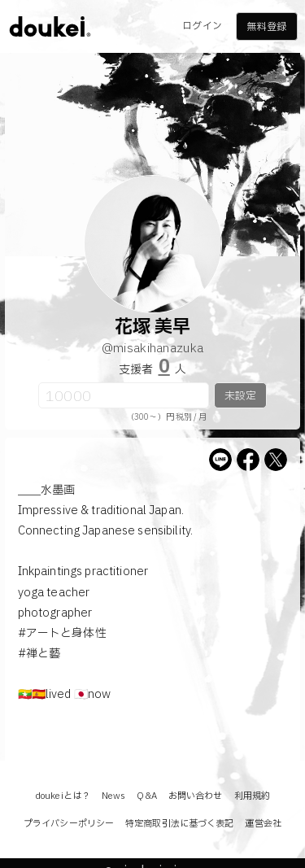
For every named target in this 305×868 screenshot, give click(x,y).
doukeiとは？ (63, 796)
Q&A (146, 796)
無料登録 (266, 27)
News (113, 796)
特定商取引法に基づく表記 (179, 824)
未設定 (240, 396)
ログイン (202, 26)
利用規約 (252, 796)
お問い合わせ (196, 796)
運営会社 (263, 824)
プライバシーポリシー (69, 824)
